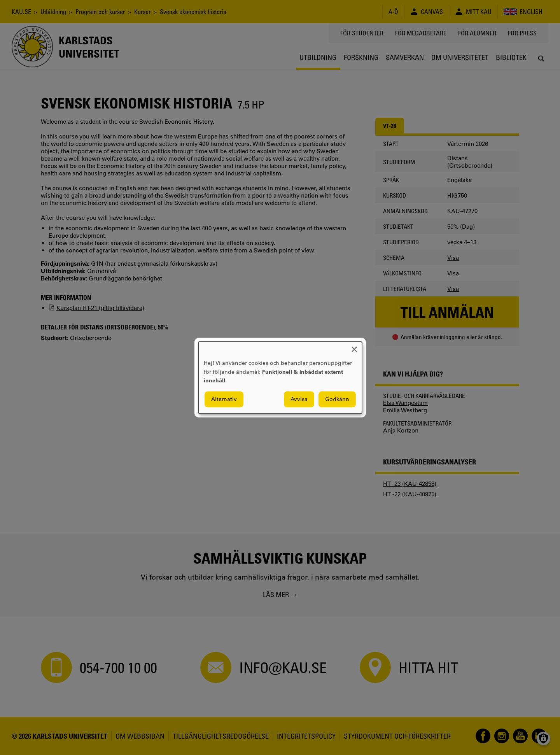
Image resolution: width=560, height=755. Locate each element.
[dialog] (280, 377)
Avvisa (299, 399)
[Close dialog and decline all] (354, 346)
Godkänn (337, 399)
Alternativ (224, 399)
